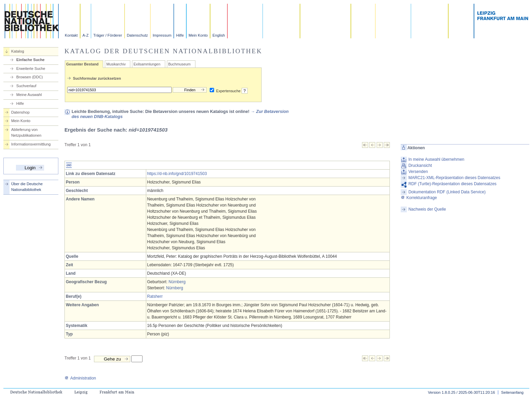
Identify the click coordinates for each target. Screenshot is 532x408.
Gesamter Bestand (82, 64)
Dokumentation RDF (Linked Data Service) (447, 192)
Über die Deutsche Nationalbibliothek (27, 187)
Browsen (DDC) (30, 77)
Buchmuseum (179, 64)
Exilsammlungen (147, 64)
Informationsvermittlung (31, 144)
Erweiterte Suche (31, 69)
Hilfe (180, 35)
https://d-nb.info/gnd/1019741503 (177, 174)
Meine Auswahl (29, 95)
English (219, 35)
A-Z (85, 35)
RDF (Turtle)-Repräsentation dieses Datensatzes (453, 184)
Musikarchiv (116, 64)
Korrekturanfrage (419, 198)
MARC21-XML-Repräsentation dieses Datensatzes (454, 178)
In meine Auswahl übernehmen (436, 159)
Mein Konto (198, 35)
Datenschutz (137, 35)
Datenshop (20, 112)
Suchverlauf (26, 86)
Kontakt (71, 35)
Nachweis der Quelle (427, 209)
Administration (80, 378)
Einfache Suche (30, 60)
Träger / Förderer (108, 35)
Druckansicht (420, 166)
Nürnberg (177, 282)
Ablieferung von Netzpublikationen (26, 132)
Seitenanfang (512, 392)
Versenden (418, 172)
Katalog (18, 51)
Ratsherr (155, 296)
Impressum (162, 35)
